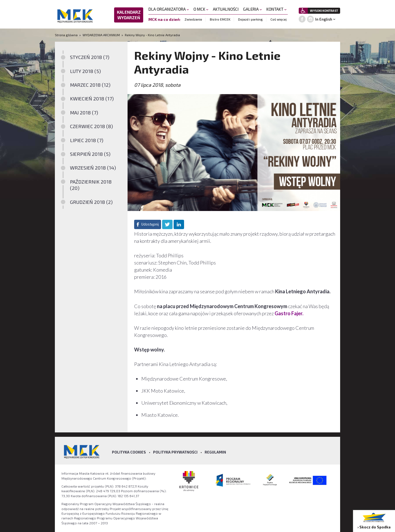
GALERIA (252, 9)
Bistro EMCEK (220, 19)
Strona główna (67, 35)
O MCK (201, 9)
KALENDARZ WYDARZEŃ (129, 15)
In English (324, 19)
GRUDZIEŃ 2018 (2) (91, 202)
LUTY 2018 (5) (85, 71)
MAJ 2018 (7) (84, 112)
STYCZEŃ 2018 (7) (90, 57)
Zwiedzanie (193, 19)
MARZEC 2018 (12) (90, 85)
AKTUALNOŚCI (226, 9)
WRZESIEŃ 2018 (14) (93, 168)
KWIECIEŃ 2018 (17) (92, 98)
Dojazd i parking (250, 19)
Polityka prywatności (175, 452)
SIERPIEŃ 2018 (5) (90, 154)
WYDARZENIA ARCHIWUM (101, 35)
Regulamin (215, 452)
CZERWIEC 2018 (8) (91, 126)
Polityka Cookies (129, 452)
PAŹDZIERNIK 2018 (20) (91, 185)
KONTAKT (276, 9)
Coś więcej (279, 19)
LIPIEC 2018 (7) (87, 140)
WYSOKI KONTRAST (324, 11)
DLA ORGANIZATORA (169, 9)
